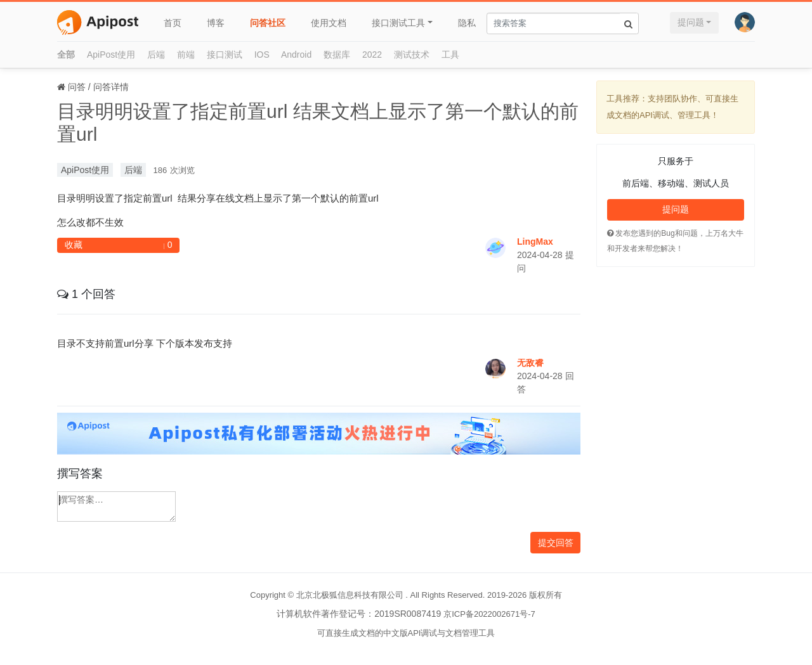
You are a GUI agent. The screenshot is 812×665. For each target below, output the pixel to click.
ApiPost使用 (111, 55)
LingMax (535, 242)
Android (296, 55)
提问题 (691, 22)
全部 (66, 55)
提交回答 (556, 543)
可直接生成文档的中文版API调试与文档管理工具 (406, 633)
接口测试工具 (398, 23)
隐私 (467, 23)
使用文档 (329, 23)
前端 (186, 55)
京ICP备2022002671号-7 (489, 614)
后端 (156, 55)
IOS (262, 55)
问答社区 (268, 23)
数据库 (337, 55)
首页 (173, 23)
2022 (372, 55)
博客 (216, 23)
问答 (77, 87)
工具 (450, 55)
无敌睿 (530, 363)
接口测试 (225, 55)
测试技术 (412, 55)
